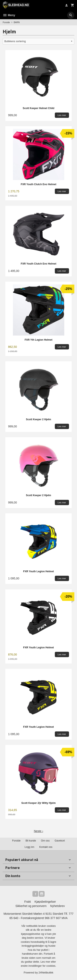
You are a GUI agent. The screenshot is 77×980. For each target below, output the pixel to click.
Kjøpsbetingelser (45, 902)
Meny (9, 15)
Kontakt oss (46, 847)
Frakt (28, 902)
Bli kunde (31, 841)
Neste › (38, 831)
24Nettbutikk (46, 973)
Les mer (46, 962)
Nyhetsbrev (58, 906)
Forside (6, 22)
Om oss (45, 841)
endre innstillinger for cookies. (39, 966)
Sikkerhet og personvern (31, 906)
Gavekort (60, 841)
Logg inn (29, 847)
